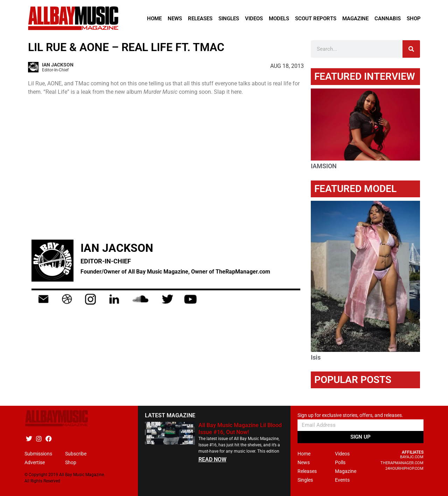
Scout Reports (316, 19)
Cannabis (388, 19)
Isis (316, 357)
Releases (200, 19)
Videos (254, 19)
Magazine (355, 19)
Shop (414, 19)
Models (279, 19)
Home (154, 19)
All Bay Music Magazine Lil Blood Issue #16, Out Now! (240, 428)
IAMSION (324, 166)
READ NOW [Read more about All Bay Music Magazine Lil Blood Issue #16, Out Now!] (212, 459)
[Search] (411, 49)
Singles (229, 19)
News (175, 19)
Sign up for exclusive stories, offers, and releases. (350, 415)
